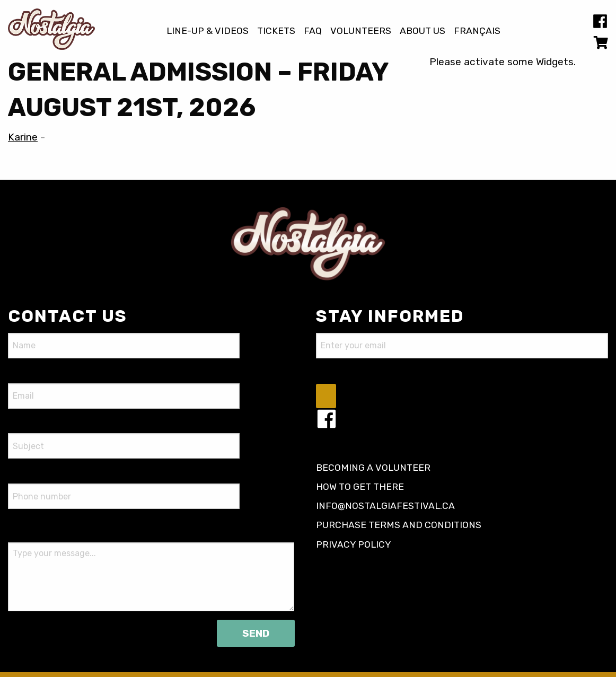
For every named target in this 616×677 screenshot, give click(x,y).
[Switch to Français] (477, 31)
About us (423, 31)
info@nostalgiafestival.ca (385, 506)
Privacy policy (354, 544)
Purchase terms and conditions (399, 525)
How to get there (360, 487)
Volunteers (361, 31)
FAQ (313, 31)
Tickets (276, 31)
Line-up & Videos (208, 31)
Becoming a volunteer (373, 468)
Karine (23, 137)
